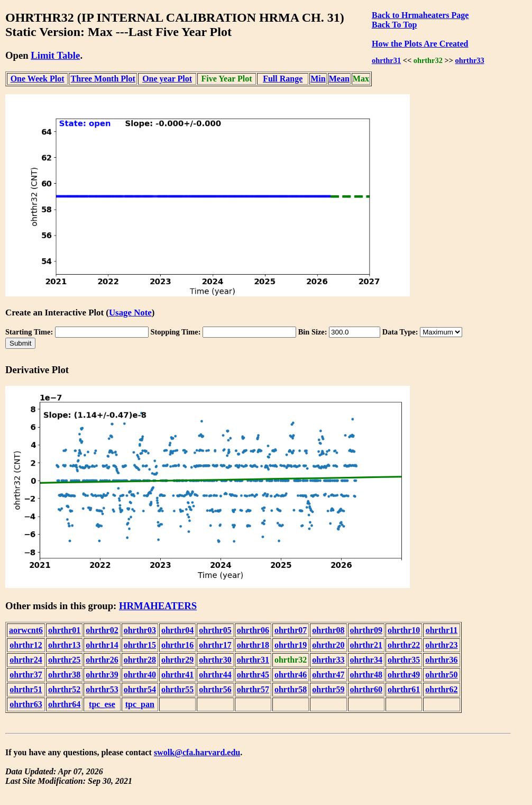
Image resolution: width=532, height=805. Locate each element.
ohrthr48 (366, 675)
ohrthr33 (470, 60)
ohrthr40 (140, 675)
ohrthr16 (177, 645)
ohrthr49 (404, 675)
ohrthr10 (404, 630)
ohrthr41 (177, 675)
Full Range (283, 79)
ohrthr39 (102, 675)
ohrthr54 (140, 689)
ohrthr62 (441, 689)
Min (318, 79)
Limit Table (55, 55)
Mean (339, 79)
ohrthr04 (177, 630)
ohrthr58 (291, 689)
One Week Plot (38, 79)
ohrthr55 (177, 689)
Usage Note (130, 313)
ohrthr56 (215, 689)
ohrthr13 (64, 645)
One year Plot (167, 79)
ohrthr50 (441, 675)
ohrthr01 (64, 630)
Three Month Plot (103, 79)
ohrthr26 (102, 660)
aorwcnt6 (26, 630)
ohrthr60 (366, 689)
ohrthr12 (26, 645)
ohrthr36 (441, 660)
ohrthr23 (441, 645)
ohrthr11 (442, 630)
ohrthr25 (64, 660)
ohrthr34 (366, 660)
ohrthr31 (386, 60)
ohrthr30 (215, 660)
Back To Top (394, 25)
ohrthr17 (215, 645)
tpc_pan (140, 704)
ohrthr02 (102, 630)
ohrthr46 (291, 675)
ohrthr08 (328, 630)
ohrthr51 (26, 689)
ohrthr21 (366, 645)
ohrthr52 (64, 689)
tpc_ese (102, 704)
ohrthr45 (253, 675)
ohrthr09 (366, 630)
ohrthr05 (215, 630)
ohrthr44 (215, 675)
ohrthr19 (291, 645)
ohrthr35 (404, 660)
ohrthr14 (102, 645)
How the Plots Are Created (420, 44)
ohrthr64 (64, 704)
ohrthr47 (328, 675)
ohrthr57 (253, 689)
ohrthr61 (404, 689)
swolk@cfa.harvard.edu (197, 752)
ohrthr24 (26, 660)
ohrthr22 (404, 645)
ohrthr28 (140, 660)
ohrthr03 (140, 630)
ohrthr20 (328, 645)
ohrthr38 (64, 675)
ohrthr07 (291, 630)
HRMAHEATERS (158, 606)
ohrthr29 (177, 660)
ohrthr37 (26, 675)
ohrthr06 (253, 630)
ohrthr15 (140, 645)
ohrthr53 (102, 689)
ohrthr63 (26, 704)
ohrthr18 (253, 645)
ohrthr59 (328, 689)
